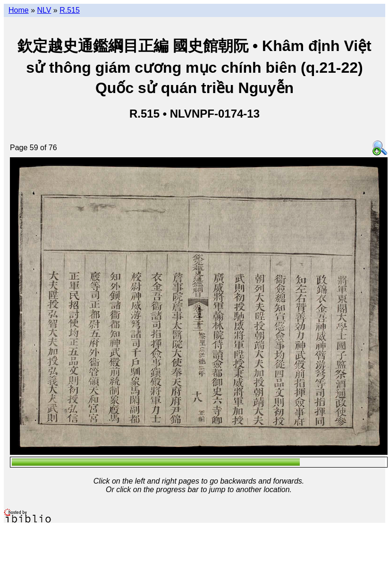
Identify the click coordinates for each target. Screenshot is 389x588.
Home (19, 10)
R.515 (70, 10)
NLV (44, 10)
